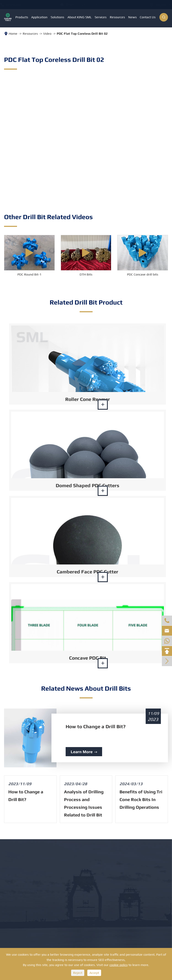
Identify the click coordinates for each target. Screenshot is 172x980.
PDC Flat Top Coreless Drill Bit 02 (82, 34)
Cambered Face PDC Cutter (88, 572)
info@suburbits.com (94, 5)
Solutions (57, 17)
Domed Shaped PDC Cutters (88, 485)
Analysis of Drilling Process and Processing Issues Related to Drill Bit (84, 803)
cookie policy (119, 965)
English (157, 5)
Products (22, 17)
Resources (117, 17)
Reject (78, 973)
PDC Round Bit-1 (29, 274)
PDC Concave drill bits (143, 274)
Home (13, 34)
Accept (94, 973)
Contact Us (148, 17)
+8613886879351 (39, 5)
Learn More (84, 752)
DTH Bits (86, 274)
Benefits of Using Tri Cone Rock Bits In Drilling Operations (141, 799)
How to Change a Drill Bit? (96, 726)
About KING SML (80, 17)
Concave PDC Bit (88, 658)
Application (39, 17)
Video (47, 34)
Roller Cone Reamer (88, 399)
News (132, 17)
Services (101, 17)
